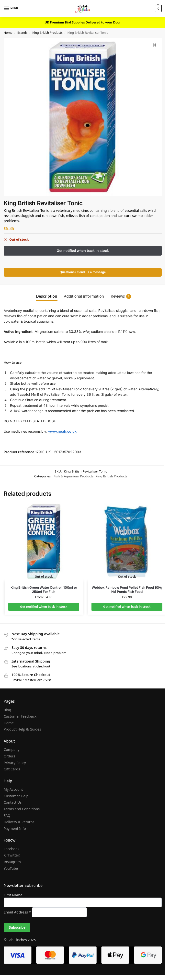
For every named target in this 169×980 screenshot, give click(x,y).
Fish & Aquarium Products (74, 476)
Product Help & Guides (22, 729)
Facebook (11, 849)
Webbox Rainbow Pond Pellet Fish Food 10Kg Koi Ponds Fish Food (127, 590)
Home (8, 33)
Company (11, 750)
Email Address (18, 912)
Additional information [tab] (84, 296)
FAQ (7, 816)
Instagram (12, 862)
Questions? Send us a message (83, 272)
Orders (9, 756)
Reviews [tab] (121, 296)
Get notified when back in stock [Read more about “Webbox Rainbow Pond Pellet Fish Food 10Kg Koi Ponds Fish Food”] (127, 607)
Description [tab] (47, 296)
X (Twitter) (12, 855)
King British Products (47, 33)
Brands (23, 33)
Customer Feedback (20, 716)
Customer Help (16, 796)
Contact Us (13, 803)
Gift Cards (12, 769)
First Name (13, 895)
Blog (7, 710)
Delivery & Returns (19, 822)
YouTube (11, 868)
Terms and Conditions (22, 809)
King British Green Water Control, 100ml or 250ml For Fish (44, 590)
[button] (158, 9)
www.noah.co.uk (62, 431)
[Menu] (11, 9)
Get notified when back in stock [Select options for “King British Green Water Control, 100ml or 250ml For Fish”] (44, 607)
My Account (13, 790)
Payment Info (15, 828)
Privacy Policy (15, 763)
